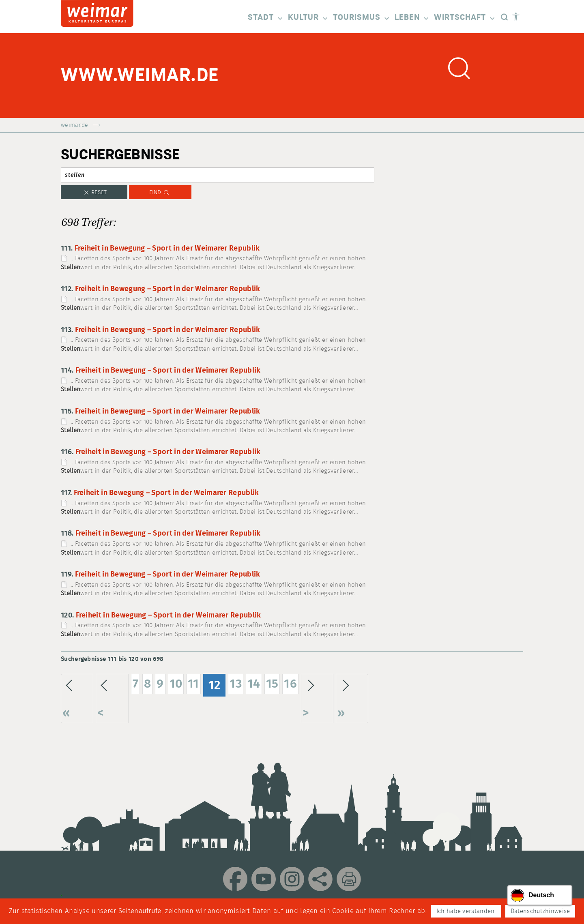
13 (236, 684)
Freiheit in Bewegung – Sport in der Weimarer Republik (167, 249)
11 (193, 684)
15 (272, 684)
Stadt (266, 18)
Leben (412, 18)
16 (290, 684)
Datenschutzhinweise (540, 911)
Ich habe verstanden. (466, 911)
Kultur (308, 18)
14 (254, 684)
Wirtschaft (465, 18)
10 (176, 684)
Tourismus (362, 18)
